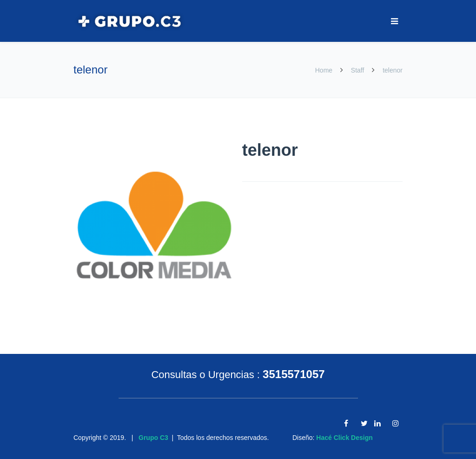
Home (325, 70)
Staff (357, 70)
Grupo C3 (153, 438)
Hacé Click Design (344, 438)
